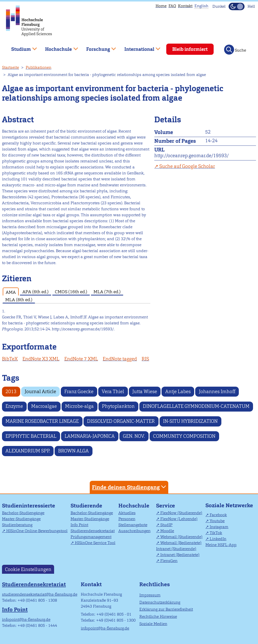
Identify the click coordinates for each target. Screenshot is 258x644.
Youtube (217, 521)
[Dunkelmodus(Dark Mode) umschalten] (237, 6)
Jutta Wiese (145, 392)
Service (166, 506)
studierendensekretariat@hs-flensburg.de (40, 594)
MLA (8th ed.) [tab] (19, 300)
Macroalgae (44, 406)
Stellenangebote (133, 525)
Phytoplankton (118, 406)
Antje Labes (178, 392)
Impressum (150, 595)
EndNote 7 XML (81, 359)
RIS (145, 359)
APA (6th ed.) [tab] (36, 292)
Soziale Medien (153, 624)
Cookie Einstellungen (28, 569)
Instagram (219, 527)
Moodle (167, 531)
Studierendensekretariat (93, 531)
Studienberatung (17, 525)
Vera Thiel (113, 392)
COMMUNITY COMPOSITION (184, 436)
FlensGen (169, 561)
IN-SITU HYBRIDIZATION (190, 421)
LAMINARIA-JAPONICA (90, 436)
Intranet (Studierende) (176, 549)
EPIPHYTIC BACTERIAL (31, 436)
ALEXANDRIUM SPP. (28, 451)
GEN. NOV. (134, 436)
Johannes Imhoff (217, 392)
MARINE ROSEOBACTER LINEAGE (42, 421)
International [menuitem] (139, 47)
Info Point (79, 525)
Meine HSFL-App (221, 545)
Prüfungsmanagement (91, 537)
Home (161, 6)
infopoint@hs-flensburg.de (26, 619)
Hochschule (134, 506)
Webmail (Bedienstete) (181, 543)
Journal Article (40, 392)
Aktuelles (127, 513)
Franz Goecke (79, 392)
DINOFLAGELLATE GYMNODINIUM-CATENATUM (196, 406)
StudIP (166, 525)
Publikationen (39, 67)
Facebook (218, 515)
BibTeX (10, 359)
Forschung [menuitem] (97, 47)
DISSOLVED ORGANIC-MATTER (121, 421)
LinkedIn (218, 539)
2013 (11, 392)
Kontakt (185, 6)
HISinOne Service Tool (95, 543)
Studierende (86, 506)
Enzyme (14, 406)
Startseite (10, 67)
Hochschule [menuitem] (58, 47)
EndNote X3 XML (41, 359)
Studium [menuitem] (20, 47)
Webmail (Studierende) (181, 537)
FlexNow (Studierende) (181, 513)
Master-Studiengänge (21, 519)
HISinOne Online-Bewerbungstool (37, 531)
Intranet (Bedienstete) (180, 555)
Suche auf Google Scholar (187, 166)
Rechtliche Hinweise (158, 616)
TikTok (216, 533)
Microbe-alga (79, 406)
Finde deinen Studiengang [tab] (130, 487)
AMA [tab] (11, 292)
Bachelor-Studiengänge (23, 513)
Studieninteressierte (29, 506)
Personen (127, 519)
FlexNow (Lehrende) (179, 519)
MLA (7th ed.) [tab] (107, 292)
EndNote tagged (120, 359)
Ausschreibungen (134, 531)
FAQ (172, 6)
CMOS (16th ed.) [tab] (71, 292)
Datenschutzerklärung (160, 602)
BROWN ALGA (73, 451)
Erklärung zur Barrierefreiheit (166, 609)
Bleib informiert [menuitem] (190, 49)
